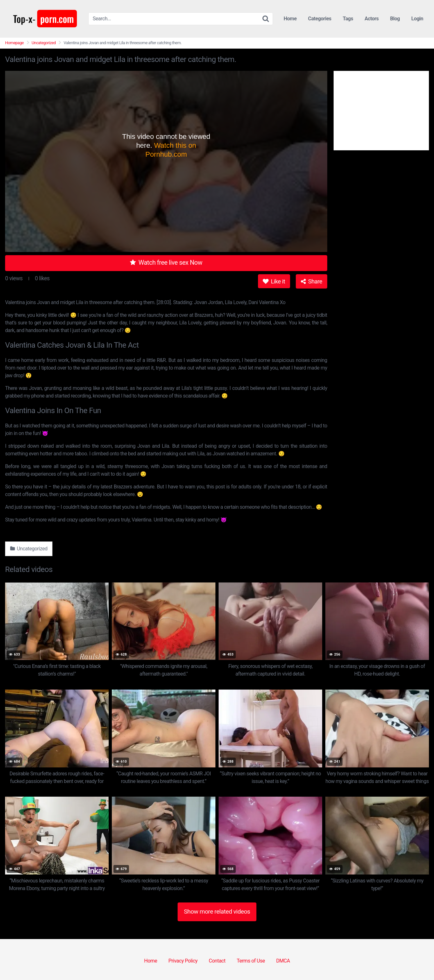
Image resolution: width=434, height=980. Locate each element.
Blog (395, 19)
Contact (217, 961)
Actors (371, 19)
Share (312, 281)
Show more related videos (217, 912)
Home (290, 19)
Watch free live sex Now (166, 262)
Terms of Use (251, 961)
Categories (320, 19)
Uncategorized (44, 43)
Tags (348, 19)
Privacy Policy (183, 961)
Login (417, 19)
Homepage (14, 43)
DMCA (283, 961)
